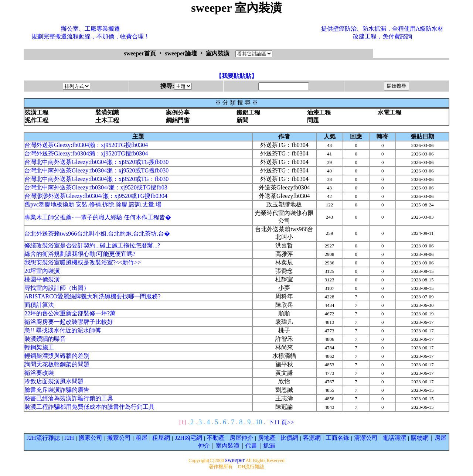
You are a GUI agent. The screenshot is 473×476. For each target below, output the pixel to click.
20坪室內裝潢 (42, 271)
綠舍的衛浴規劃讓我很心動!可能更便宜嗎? (80, 254)
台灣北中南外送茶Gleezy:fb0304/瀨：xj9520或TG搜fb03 (96, 187)
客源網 (312, 438)
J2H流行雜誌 (43, 438)
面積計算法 (39, 305)
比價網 (289, 438)
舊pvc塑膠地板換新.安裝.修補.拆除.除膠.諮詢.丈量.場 (93, 204)
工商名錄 (337, 438)
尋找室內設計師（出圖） (57, 288)
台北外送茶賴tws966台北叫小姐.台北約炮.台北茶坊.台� (97, 234)
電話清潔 (394, 438)
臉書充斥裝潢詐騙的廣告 (57, 390)
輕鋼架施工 (39, 347)
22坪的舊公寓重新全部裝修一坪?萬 (70, 313)
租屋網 (161, 438)
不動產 (216, 438)
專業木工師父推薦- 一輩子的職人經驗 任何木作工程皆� (98, 217)
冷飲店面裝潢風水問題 (54, 381)
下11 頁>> (281, 422)
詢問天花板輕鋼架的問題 (57, 364)
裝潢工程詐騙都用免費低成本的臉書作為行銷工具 (89, 407)
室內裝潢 (228, 446)
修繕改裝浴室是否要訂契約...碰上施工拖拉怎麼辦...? (92, 245)
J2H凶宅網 (188, 438)
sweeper (235, 460)
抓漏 (269, 446)
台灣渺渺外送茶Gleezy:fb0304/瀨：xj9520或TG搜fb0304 (96, 196)
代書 (251, 446)
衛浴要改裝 (39, 373)
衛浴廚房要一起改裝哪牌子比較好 (69, 322)
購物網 (420, 438)
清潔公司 (366, 438)
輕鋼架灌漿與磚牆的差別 (57, 356)
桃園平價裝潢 (42, 279)
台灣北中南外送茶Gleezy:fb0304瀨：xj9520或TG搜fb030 (96, 162)
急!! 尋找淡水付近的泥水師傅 (63, 330)
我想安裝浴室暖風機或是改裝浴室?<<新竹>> (83, 262)
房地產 (267, 438)
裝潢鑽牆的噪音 (45, 339)
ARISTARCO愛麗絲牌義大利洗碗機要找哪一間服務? (93, 296)
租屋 (142, 438)
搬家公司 (91, 438)
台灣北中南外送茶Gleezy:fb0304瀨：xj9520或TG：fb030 (96, 179)
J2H (69, 438)
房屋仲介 (241, 438)
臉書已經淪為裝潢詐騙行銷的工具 (69, 398)
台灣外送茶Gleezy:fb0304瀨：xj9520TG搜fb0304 (86, 145)
